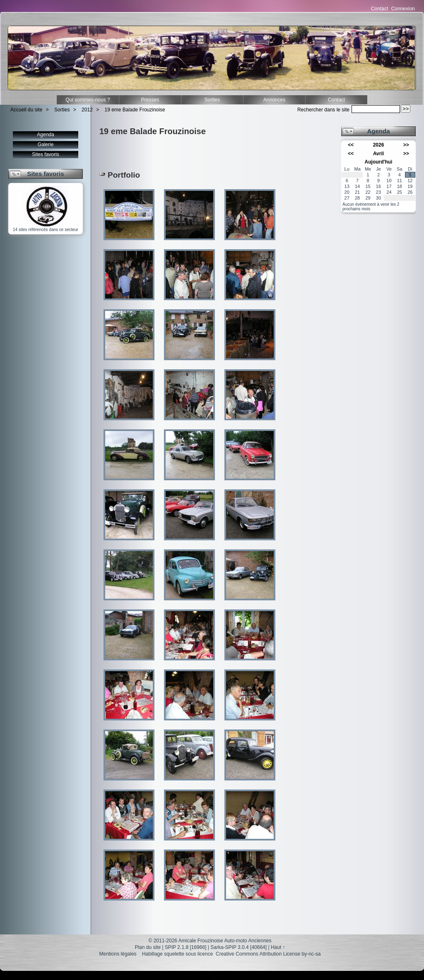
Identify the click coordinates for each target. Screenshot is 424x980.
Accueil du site (26, 110)
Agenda (45, 135)
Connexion (403, 9)
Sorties (212, 100)
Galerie (46, 144)
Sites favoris (45, 154)
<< (351, 145)
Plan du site (148, 947)
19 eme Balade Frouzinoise (135, 110)
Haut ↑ (278, 947)
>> (406, 145)
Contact (379, 9)
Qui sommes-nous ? (88, 100)
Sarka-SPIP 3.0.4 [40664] (238, 947)
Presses (150, 100)
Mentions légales (118, 954)
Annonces (274, 100)
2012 (87, 110)
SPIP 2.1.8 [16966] (186, 947)
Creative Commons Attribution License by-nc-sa (268, 954)
